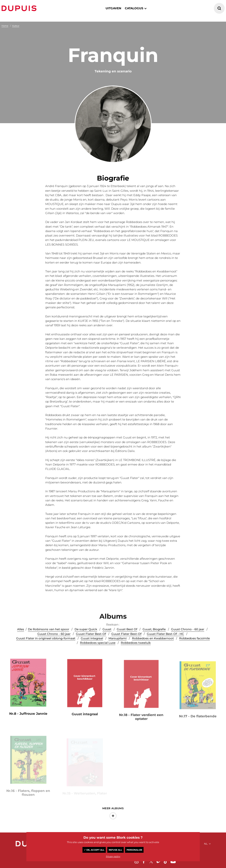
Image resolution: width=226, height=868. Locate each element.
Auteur (16, 26)
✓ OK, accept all (94, 850)
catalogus (134, 8)
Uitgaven (113, 8)
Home (5, 26)
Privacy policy (113, 856)
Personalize (134, 850)
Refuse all (115, 850)
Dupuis (20, 8)
